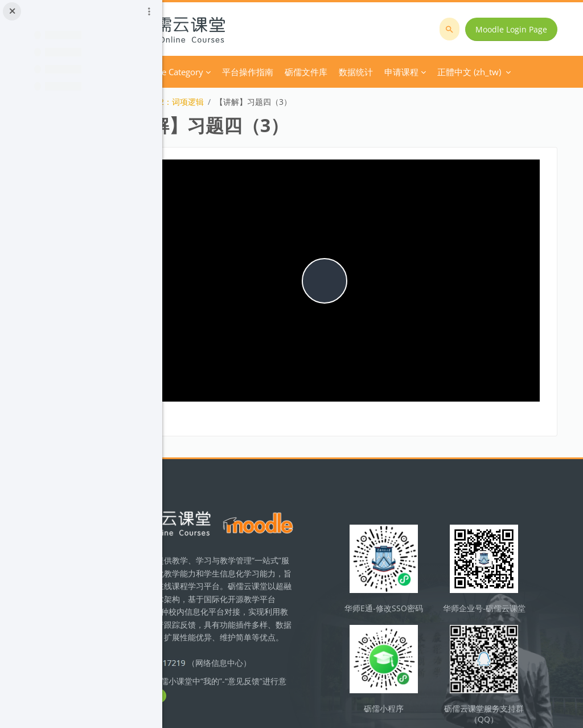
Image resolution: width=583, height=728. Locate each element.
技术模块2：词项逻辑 (257, 102)
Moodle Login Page (516, 29)
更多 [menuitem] (384, 72)
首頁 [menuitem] (210, 72)
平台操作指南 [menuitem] (339, 72)
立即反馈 (279, 666)
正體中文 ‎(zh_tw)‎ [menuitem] (444, 72)
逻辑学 (195, 102)
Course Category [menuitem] (262, 72)
